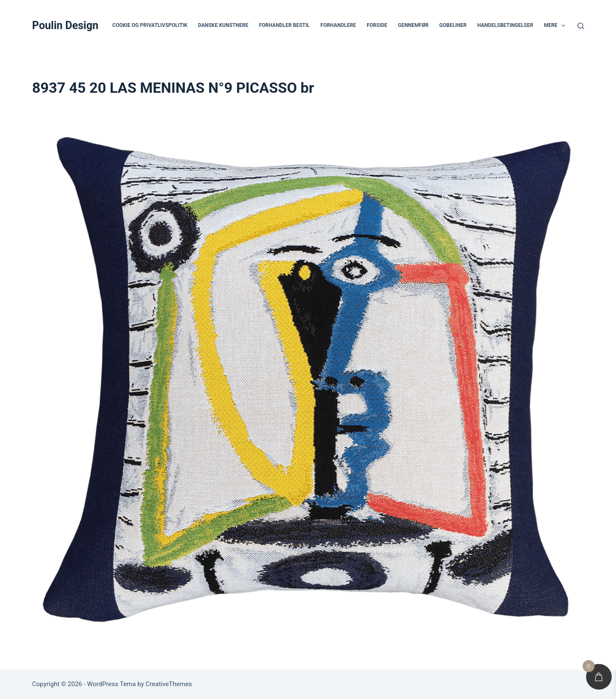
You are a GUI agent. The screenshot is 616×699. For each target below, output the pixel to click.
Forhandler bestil (284, 25)
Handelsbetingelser (505, 25)
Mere (556, 26)
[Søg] (581, 26)
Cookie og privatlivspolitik (150, 25)
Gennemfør (413, 25)
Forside (377, 25)
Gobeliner (453, 25)
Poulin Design (65, 25)
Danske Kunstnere (223, 25)
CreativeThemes (169, 684)
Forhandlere (338, 25)
